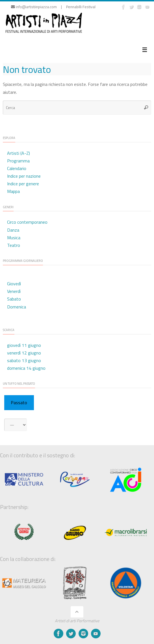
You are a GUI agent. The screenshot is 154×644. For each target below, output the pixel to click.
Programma (18, 161)
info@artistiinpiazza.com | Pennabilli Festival (53, 7)
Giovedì (14, 284)
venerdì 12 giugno (24, 353)
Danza (13, 230)
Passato (19, 402)
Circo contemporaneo (27, 222)
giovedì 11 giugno (24, 345)
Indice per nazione (24, 176)
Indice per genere (23, 184)
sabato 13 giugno (24, 360)
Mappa (13, 191)
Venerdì (14, 291)
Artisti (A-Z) (19, 153)
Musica (14, 238)
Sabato (14, 299)
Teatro (14, 245)
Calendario (17, 168)
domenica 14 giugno (26, 368)
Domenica (17, 307)
